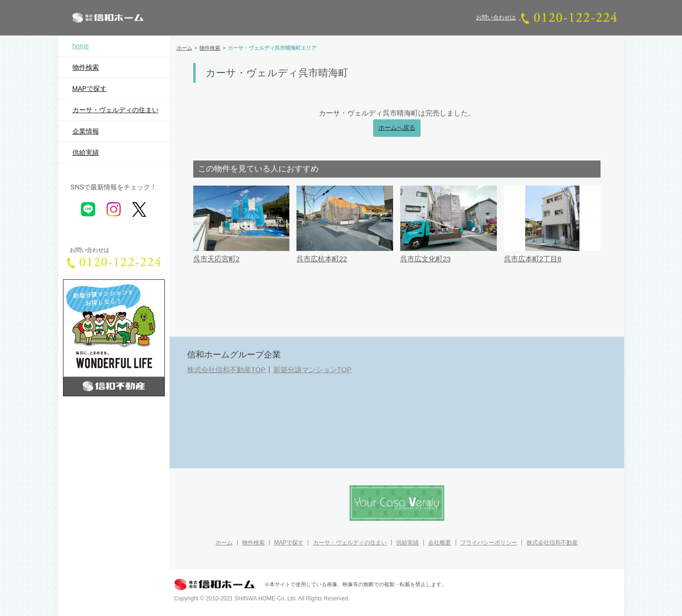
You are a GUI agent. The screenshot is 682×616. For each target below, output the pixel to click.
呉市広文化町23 (426, 259)
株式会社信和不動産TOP (226, 370)
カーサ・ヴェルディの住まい (116, 110)
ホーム (224, 543)
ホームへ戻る (397, 128)
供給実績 (86, 152)
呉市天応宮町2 (216, 259)
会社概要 (440, 543)
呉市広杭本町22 (322, 259)
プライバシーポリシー (489, 543)
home (81, 46)
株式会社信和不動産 (552, 543)
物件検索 (86, 67)
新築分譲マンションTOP (313, 370)
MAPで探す (90, 89)
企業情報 (86, 131)
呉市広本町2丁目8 (533, 259)
